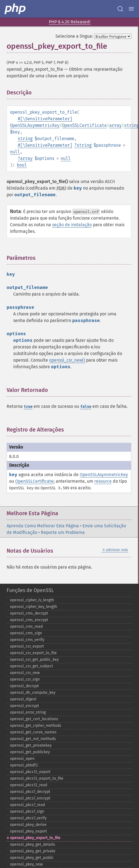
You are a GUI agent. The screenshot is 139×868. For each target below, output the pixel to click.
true (28, 407)
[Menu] (131, 9)
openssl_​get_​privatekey (31, 745)
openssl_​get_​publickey (30, 752)
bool (22, 165)
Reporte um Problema (63, 532)
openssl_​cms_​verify (27, 640)
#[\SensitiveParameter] (45, 119)
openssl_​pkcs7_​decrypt (30, 792)
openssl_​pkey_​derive (28, 825)
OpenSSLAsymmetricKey (35, 125)
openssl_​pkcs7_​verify (28, 818)
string (132, 125)
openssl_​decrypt (24, 686)
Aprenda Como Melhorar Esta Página (43, 526)
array (115, 125)
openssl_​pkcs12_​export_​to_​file (37, 778)
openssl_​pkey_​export (28, 831)
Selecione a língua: (74, 36)
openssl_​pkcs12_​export (30, 772)
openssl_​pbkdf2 (24, 765)
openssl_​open (22, 759)
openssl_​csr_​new (25, 673)
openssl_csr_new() (67, 360)
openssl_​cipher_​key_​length (34, 607)
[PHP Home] (15, 9)
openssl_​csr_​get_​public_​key (34, 660)
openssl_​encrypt (24, 706)
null (15, 152)
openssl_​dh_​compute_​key (33, 693)
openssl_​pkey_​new (26, 864)
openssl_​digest (23, 699)
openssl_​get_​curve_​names (33, 732)
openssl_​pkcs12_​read (29, 785)
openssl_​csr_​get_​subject (31, 666)
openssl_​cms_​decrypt (29, 613)
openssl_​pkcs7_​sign (27, 811)
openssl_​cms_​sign (26, 633)
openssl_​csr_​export (27, 646)
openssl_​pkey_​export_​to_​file (35, 838)
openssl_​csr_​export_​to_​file (33, 653)
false (86, 407)
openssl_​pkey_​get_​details (33, 844)
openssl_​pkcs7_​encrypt (30, 798)
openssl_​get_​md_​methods (33, 739)
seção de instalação (72, 225)
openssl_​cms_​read (26, 627)
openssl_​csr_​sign (25, 679)
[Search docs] (120, 9)
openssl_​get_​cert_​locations (34, 719)
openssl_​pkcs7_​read (27, 805)
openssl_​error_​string (28, 712)
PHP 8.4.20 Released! (70, 22)
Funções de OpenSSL (30, 590)
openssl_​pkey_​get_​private (33, 851)
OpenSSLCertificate (84, 125)
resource (103, 481)
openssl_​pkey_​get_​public (32, 858)
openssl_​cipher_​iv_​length (32, 600)
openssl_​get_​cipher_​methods (36, 726)
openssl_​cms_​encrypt (29, 620)
